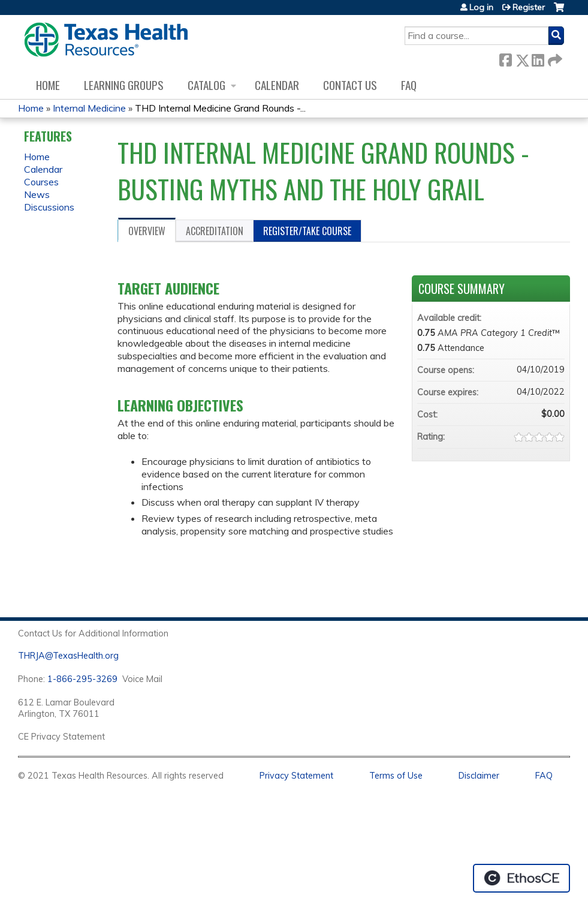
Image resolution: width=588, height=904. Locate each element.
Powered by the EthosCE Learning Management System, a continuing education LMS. (521, 878)
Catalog (206, 85)
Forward (554, 58)
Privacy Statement (296, 776)
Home (48, 85)
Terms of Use (396, 776)
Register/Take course (307, 231)
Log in (481, 7)
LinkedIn (538, 58)
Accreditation (215, 231)
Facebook (505, 58)
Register (529, 7)
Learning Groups (124, 85)
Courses (41, 182)
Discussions (49, 207)
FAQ (409, 85)
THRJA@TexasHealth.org (68, 656)
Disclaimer (479, 776)
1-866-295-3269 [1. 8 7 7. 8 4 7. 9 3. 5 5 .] (82, 679)
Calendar (277, 85)
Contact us (350, 85)
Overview (147, 231)
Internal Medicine (89, 108)
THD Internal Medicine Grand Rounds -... (220, 108)
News (37, 194)
